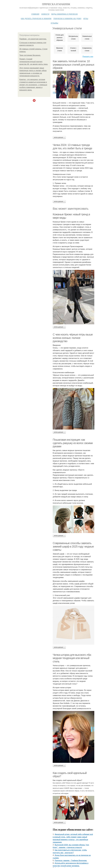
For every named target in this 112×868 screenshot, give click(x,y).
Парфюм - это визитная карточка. (33, 39)
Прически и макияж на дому (67, 18)
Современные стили (87, 49)
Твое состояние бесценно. (30, 55)
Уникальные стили (87, 38)
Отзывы (54, 23)
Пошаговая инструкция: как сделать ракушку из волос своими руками (73, 443)
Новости (45, 14)
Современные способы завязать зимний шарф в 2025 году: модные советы (73, 546)
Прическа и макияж (56, 4)
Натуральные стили (73, 38)
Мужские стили (60, 49)
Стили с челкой (73, 49)
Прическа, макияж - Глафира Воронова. (71, 861)
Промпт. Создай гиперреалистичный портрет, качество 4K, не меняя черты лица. (34, 62)
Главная (35, 14)
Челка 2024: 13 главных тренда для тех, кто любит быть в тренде (72, 147)
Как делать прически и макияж (36, 18)
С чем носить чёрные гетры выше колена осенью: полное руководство (73, 338)
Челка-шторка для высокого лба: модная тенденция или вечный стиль (72, 658)
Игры (86, 18)
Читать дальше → (59, 137)
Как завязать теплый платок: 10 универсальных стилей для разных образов (73, 65)
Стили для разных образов (60, 38)
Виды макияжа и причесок (64, 14)
